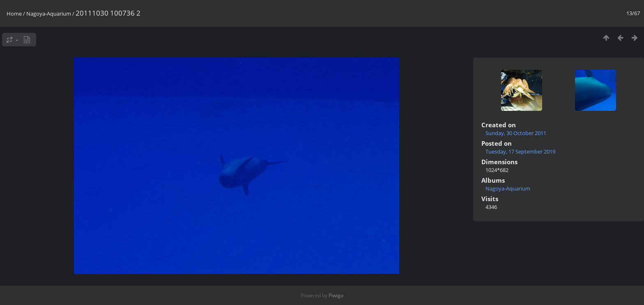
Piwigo (336, 295)
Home (14, 14)
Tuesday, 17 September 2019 (520, 151)
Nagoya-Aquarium (49, 14)
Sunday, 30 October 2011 (516, 133)
